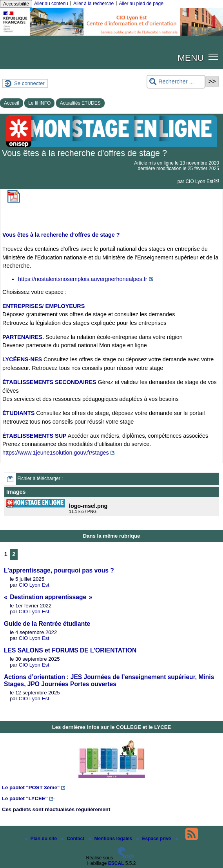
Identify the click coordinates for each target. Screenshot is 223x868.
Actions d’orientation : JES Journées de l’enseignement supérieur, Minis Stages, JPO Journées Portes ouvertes (109, 680)
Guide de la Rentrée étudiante (47, 624)
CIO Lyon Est (199, 181)
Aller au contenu (51, 4)
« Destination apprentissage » (48, 597)
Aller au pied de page (141, 4)
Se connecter (29, 83)
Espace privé (154, 839)
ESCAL (116, 863)
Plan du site (42, 839)
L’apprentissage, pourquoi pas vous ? (59, 570)
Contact (73, 839)
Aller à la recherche (93, 4)
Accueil (12, 103)
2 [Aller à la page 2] (14, 554)
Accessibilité (16, 4)
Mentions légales (111, 839)
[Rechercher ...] (176, 82)
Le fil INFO (39, 103)
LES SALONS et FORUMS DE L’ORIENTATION (70, 650)
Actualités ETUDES (80, 103)
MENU (191, 58)
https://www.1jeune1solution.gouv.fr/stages (56, 453)
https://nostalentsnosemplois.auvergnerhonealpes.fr (83, 279)
